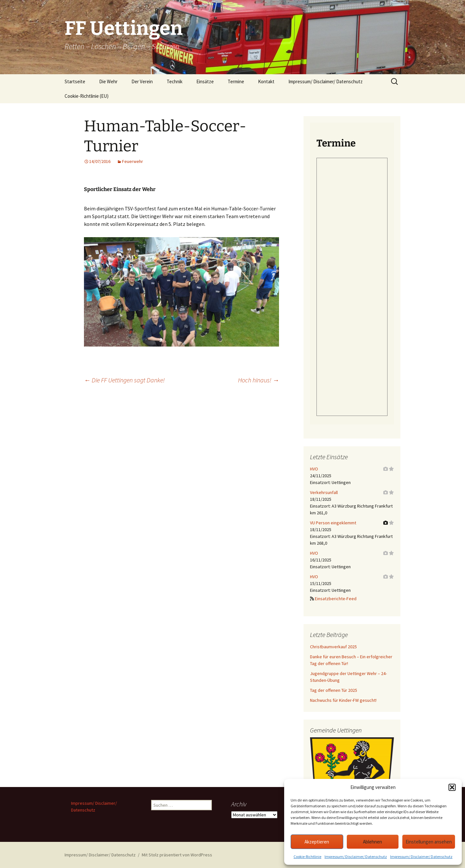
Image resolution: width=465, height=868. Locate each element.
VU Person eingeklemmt (333, 523)
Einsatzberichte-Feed (336, 599)
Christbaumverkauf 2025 (333, 647)
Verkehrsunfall (324, 492)
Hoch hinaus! (258, 380)
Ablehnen (372, 842)
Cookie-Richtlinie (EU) (87, 96)
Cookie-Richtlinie (307, 857)
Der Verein (142, 81)
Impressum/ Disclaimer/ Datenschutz (356, 857)
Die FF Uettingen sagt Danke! (124, 380)
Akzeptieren (317, 842)
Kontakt (266, 81)
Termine (236, 81)
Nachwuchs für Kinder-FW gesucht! (343, 700)
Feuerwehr (133, 161)
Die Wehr (108, 81)
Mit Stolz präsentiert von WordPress (177, 855)
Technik (175, 81)
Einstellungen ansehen (429, 842)
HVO (314, 469)
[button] (452, 787)
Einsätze (205, 81)
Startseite (75, 81)
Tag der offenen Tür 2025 (334, 690)
